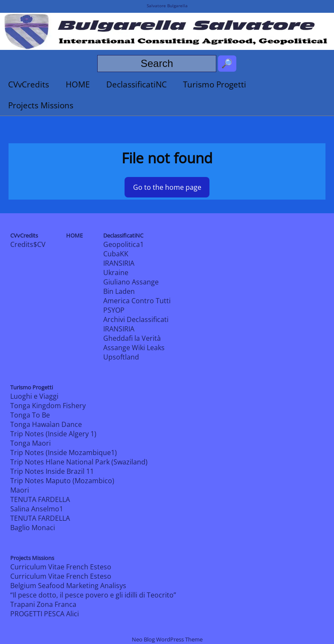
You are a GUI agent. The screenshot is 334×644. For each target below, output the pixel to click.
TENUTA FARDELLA (40, 499)
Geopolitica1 (123, 244)
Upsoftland (121, 357)
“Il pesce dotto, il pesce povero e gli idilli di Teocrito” (93, 595)
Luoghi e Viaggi (34, 396)
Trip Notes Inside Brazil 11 (52, 471)
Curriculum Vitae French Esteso (61, 567)
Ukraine (116, 273)
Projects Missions (41, 105)
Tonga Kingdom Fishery (48, 406)
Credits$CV (28, 244)
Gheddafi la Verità (132, 338)
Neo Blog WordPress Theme (167, 639)
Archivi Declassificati (136, 319)
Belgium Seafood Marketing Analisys (68, 586)
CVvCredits (29, 84)
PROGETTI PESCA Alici (45, 614)
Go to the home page (167, 187)
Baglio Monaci (33, 528)
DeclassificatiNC (137, 84)
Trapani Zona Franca (43, 604)
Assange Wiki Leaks (134, 348)
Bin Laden (119, 291)
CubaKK (116, 254)
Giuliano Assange (131, 282)
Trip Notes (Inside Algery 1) (53, 434)
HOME (78, 84)
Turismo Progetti (215, 84)
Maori (20, 490)
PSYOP (114, 310)
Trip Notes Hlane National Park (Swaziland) (79, 462)
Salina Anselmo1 (37, 509)
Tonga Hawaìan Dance (46, 424)
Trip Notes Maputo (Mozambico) (62, 481)
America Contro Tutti (137, 301)
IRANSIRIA (119, 263)
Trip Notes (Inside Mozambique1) (64, 453)
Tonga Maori (30, 443)
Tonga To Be (30, 415)
